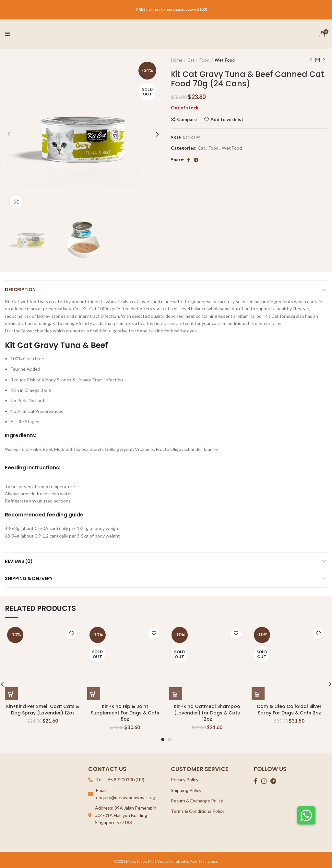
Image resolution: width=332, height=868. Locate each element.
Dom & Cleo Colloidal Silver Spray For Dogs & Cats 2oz (289, 710)
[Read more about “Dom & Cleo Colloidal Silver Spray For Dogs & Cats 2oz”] (258, 694)
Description (20, 290)
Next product (324, 60)
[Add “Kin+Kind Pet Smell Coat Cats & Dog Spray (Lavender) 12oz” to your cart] (11, 694)
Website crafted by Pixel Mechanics (188, 861)
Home (177, 60)
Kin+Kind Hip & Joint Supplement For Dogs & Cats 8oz (125, 713)
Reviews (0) (19, 561)
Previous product (311, 60)
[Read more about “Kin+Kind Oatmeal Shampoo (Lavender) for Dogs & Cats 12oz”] (176, 694)
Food (204, 60)
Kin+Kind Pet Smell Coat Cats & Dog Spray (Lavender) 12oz (43, 710)
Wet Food (225, 60)
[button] (306, 815)
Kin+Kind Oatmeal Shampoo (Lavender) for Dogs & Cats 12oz (207, 713)
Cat (191, 60)
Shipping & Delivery (29, 578)
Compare (187, 119)
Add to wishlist (227, 119)
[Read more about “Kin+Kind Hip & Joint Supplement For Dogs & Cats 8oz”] (94, 694)
